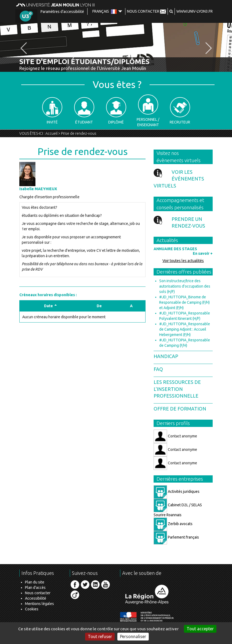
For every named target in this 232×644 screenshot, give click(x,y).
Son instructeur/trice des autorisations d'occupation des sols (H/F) (185, 286)
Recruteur (180, 111)
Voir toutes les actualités (183, 261)
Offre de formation (180, 409)
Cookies (32, 609)
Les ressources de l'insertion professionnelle (177, 389)
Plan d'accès (35, 588)
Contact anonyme (175, 436)
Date (50, 306)
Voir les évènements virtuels (179, 179)
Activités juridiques (177, 491)
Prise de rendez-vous (79, 133)
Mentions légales (39, 604)
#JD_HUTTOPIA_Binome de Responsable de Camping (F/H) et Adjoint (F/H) (184, 302)
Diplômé (116, 111)
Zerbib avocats (173, 524)
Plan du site (35, 582)
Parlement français (176, 537)
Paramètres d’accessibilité (62, 12)
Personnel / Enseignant (148, 111)
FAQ (158, 369)
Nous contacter (38, 593)
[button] (171, 11)
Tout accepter (200, 629)
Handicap (166, 356)
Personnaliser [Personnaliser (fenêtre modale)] (133, 636)
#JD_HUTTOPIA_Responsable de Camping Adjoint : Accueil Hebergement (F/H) (185, 329)
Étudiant (84, 111)
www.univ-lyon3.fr (195, 11)
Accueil (51, 133)
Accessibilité (36, 598)
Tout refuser (100, 636)
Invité (52, 111)
